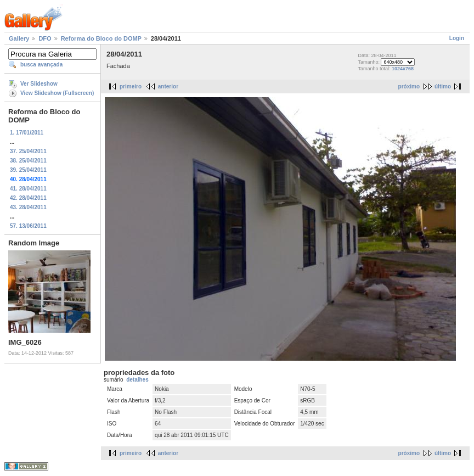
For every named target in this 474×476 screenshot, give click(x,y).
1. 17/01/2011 (27, 133)
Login (457, 38)
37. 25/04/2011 (28, 151)
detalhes (137, 380)
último (443, 86)
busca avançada (41, 65)
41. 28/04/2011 (28, 189)
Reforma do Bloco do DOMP (101, 38)
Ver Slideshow (39, 84)
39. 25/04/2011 (28, 170)
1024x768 (403, 69)
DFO (45, 38)
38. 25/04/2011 (28, 161)
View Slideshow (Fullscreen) (57, 93)
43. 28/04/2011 (28, 207)
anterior (168, 86)
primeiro (131, 86)
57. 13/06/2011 (28, 226)
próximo (409, 86)
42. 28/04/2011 (28, 198)
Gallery (19, 38)
